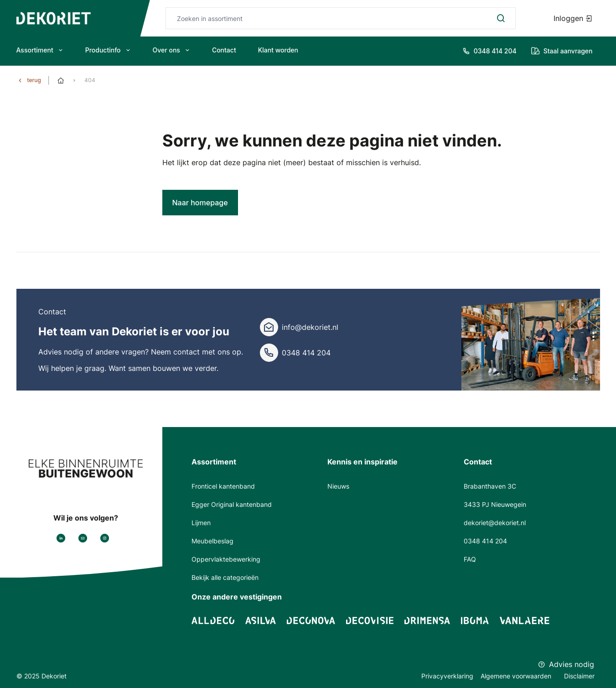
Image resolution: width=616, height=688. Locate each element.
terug (34, 80)
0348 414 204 (306, 353)
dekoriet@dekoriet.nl (495, 523)
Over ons (171, 50)
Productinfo (108, 50)
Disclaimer (579, 676)
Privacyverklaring (447, 676)
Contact (224, 50)
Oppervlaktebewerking (226, 559)
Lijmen (201, 523)
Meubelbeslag (212, 541)
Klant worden (278, 50)
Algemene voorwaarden (517, 676)
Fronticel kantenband (223, 486)
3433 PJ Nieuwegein (495, 504)
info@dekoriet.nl (310, 327)
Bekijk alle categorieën (225, 577)
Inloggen (573, 18)
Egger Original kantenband (232, 504)
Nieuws (338, 486)
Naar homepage (200, 203)
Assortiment (40, 50)
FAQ (470, 559)
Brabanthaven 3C (490, 486)
